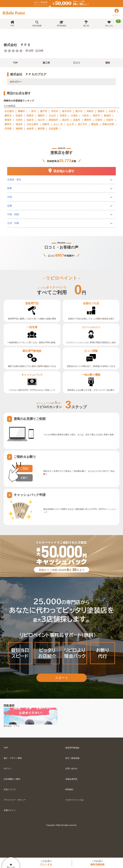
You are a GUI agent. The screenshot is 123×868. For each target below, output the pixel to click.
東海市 (8, 120)
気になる (113, 23)
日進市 (99, 120)
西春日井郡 (108, 124)
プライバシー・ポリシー (15, 800)
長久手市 (83, 124)
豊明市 (88, 120)
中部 (10, 197)
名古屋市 (9, 111)
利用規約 (69, 789)
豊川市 (79, 111)
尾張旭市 (53, 120)
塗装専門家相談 (72, 748)
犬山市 (52, 116)
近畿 (10, 205)
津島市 (90, 111)
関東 (10, 188)
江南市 (74, 116)
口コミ (77, 63)
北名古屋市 (32, 124)
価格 (108, 63)
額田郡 (41, 129)
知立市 (41, 120)
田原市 (110, 120)
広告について (10, 789)
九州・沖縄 (13, 223)
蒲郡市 (41, 116)
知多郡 (30, 129)
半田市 (55, 111)
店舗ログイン (10, 810)
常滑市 (63, 116)
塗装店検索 (37, 24)
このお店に (46, 863)
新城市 (107, 116)
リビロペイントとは (74, 800)
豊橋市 (21, 111)
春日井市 (67, 111)
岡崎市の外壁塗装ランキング (19, 101)
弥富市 (46, 124)
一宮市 (32, 111)
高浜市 (66, 120)
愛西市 (8, 124)
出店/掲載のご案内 (12, 779)
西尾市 (30, 116)
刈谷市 (112, 111)
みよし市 (58, 124)
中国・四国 (13, 214)
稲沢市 (96, 116)
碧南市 (101, 111)
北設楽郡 (53, 129)
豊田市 (8, 116)
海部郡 (19, 129)
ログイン (8, 769)
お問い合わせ (71, 769)
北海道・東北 (14, 179)
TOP (12, 24)
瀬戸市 (44, 111)
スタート (62, 678)
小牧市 (85, 116)
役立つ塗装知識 (72, 758)
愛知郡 (95, 124)
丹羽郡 (8, 129)
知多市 (30, 120)
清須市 (19, 124)
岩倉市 (77, 120)
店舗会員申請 (71, 779)
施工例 (86, 24)
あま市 (70, 124)
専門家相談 (61, 24)
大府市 (19, 120)
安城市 (19, 116)
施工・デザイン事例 (13, 758)
